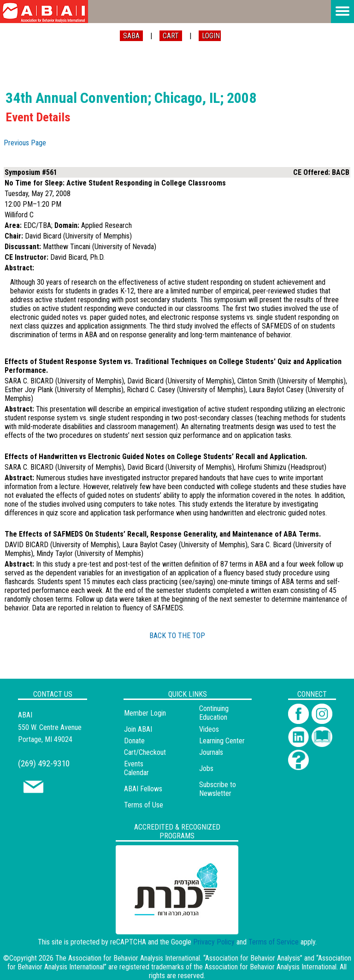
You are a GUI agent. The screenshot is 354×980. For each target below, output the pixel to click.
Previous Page (25, 143)
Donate (134, 741)
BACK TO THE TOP (177, 636)
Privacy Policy (214, 942)
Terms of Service (274, 942)
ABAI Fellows (143, 789)
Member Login (145, 713)
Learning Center (222, 741)
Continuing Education (214, 713)
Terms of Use (144, 805)
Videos (209, 729)
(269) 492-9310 (44, 763)
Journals (211, 752)
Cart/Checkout (145, 752)
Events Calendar (136, 768)
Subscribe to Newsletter (218, 789)
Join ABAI (138, 729)
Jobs (206, 768)
